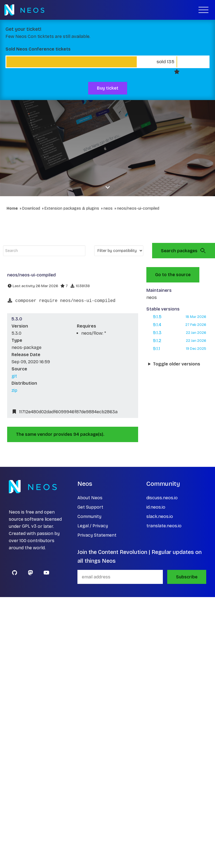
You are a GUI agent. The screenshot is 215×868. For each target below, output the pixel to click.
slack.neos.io (160, 516)
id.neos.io (156, 507)
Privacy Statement (97, 535)
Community (89, 516)
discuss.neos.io (162, 498)
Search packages (184, 251)
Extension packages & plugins (72, 208)
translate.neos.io (164, 526)
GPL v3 (29, 526)
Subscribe (187, 577)
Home (12, 208)
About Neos (90, 498)
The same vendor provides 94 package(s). (60, 434)
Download (31, 208)
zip (14, 390)
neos (108, 208)
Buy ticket (108, 88)
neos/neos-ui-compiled (138, 208)
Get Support (90, 507)
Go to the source (173, 275)
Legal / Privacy (93, 526)
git (14, 376)
